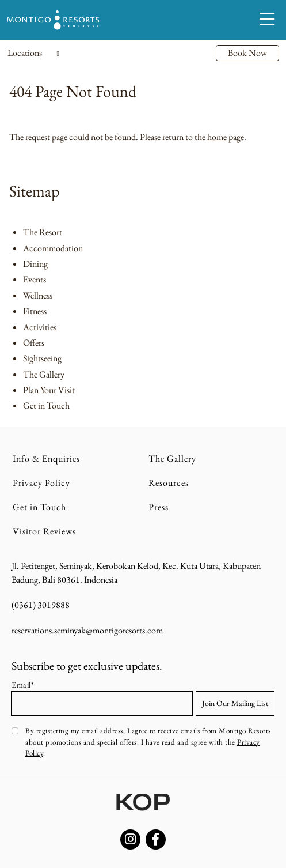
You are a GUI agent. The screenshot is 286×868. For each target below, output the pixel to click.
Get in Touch (46, 405)
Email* (23, 685)
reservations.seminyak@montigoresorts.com (87, 630)
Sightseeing (42, 358)
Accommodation (53, 248)
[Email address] (102, 703)
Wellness (38, 295)
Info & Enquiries (46, 458)
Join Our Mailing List (235, 703)
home (217, 137)
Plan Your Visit (49, 390)
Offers (34, 343)
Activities (40, 327)
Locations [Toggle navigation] (33, 53)
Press (159, 507)
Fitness (35, 311)
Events (35, 279)
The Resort (43, 232)
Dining (35, 264)
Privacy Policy (41, 483)
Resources (169, 483)
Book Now (247, 53)
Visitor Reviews (44, 531)
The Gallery (44, 374)
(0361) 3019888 (41, 605)
